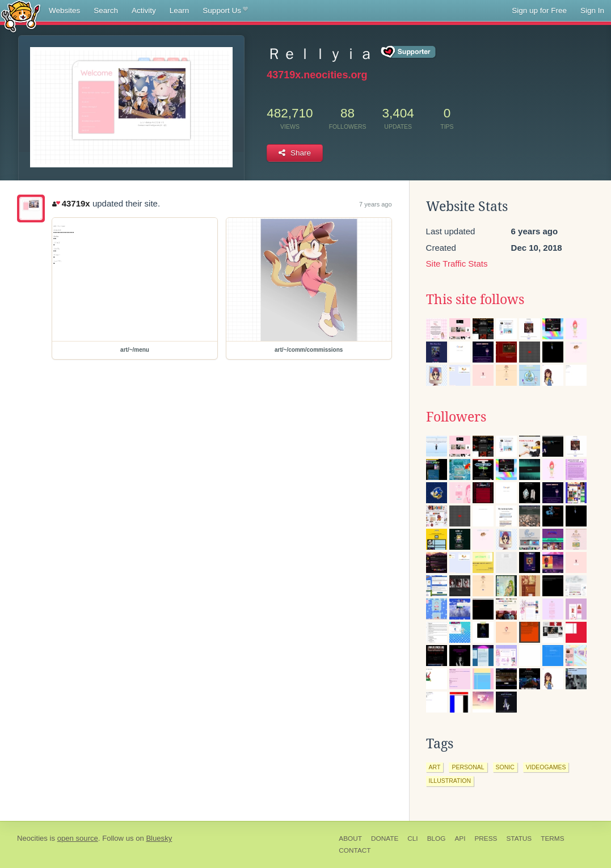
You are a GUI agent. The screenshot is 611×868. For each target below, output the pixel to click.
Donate (385, 838)
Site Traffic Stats (457, 264)
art (435, 767)
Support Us (225, 11)
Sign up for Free (539, 10)
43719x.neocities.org (317, 75)
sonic (505, 767)
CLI (412, 838)
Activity (144, 10)
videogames (546, 767)
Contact (355, 850)
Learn (180, 10)
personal (468, 767)
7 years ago (375, 204)
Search (106, 10)
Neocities (32, 838)
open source (78, 838)
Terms (552, 838)
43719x (71, 203)
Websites (64, 10)
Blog (437, 838)
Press (486, 838)
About (350, 838)
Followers (456, 417)
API (460, 838)
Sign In (592, 10)
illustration (450, 781)
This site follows (475, 300)
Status (519, 838)
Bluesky (159, 838)
